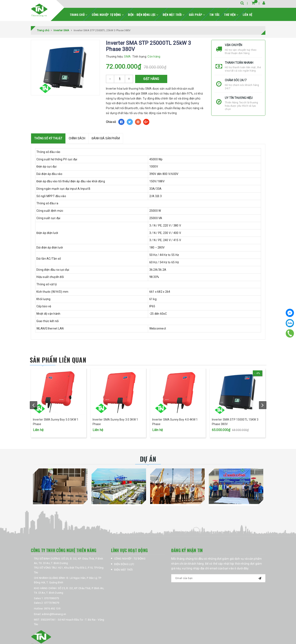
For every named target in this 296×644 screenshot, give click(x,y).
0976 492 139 (52, 609)
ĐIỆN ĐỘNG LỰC (124, 564)
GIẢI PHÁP (197, 14)
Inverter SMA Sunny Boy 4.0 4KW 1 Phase (175, 422)
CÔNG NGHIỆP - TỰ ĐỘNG (130, 559)
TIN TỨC (215, 14)
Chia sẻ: (111, 122)
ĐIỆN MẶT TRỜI (174, 14)
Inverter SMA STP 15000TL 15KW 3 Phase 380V (235, 422)
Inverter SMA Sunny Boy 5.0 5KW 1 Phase (56, 422)
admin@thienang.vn (54, 614)
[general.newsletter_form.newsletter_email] (218, 578)
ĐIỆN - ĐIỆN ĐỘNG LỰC (143, 14)
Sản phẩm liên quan (58, 360)
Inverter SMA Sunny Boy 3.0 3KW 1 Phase (115, 422)
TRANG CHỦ (79, 14)
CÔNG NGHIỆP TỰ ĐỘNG (108, 14)
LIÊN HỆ (248, 14)
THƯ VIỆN (231, 14)
